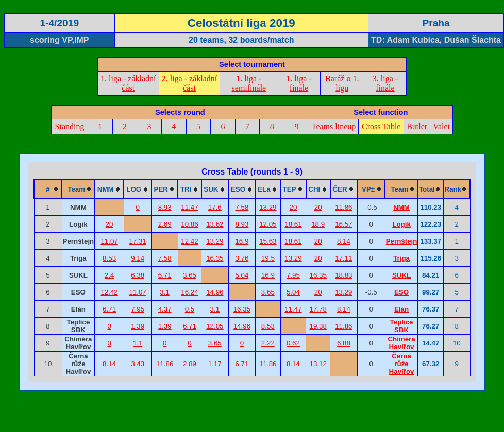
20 (293, 207)
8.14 (344, 241)
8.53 (109, 258)
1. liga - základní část (128, 83)
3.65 (190, 275)
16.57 (343, 224)
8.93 (165, 207)
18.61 (293, 224)
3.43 (138, 364)
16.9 (242, 241)
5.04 (242, 275)
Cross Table (381, 126)
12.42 (189, 241)
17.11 (343, 258)
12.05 (268, 224)
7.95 (293, 275)
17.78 (318, 309)
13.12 (318, 364)
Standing (70, 126)
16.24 (189, 292)
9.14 (138, 258)
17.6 (215, 207)
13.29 (268, 207)
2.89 (190, 364)
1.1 (138, 343)
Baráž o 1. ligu (342, 83)
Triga (401, 258)
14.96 (215, 292)
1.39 (138, 326)
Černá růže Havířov (402, 364)
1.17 (215, 364)
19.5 (268, 258)
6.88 (344, 343)
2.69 (165, 224)
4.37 (165, 309)
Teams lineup (334, 126)
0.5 (190, 309)
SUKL (401, 275)
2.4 (110, 275)
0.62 (293, 343)
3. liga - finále (385, 83)
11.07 (109, 241)
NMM (401, 207)
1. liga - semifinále (249, 83)
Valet (441, 126)
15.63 (268, 241)
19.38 (318, 326)
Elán (401, 309)
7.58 (242, 207)
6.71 (165, 275)
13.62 (215, 224)
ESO (401, 292)
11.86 (343, 207)
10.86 (189, 224)
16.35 (215, 258)
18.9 (318, 224)
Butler (417, 126)
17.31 (137, 241)
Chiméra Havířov (401, 343)
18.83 (343, 275)
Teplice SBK (402, 326)
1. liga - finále (299, 83)
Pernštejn (402, 241)
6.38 (138, 275)
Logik (401, 224)
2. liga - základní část (190, 83)
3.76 (242, 258)
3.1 (165, 292)
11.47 (189, 207)
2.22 (268, 343)
